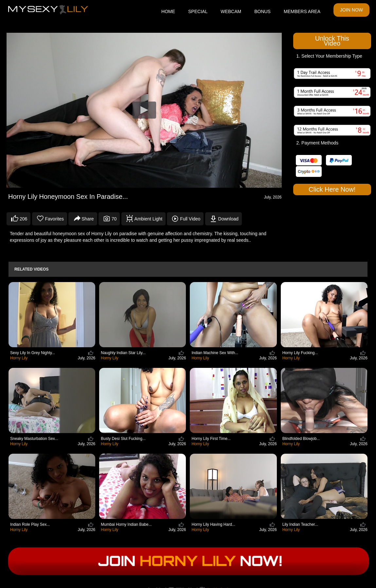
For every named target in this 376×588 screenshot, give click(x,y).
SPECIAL (198, 11)
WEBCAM (231, 11)
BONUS (262, 11)
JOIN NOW (351, 10)
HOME (168, 11)
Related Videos (31, 269)
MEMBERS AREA (302, 11)
